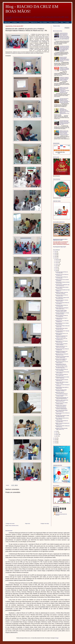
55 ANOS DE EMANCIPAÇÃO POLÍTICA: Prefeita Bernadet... (61, 408)
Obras (62, 22)
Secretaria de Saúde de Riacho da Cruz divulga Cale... (61, 306)
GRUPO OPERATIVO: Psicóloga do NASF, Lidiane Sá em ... (62, 308)
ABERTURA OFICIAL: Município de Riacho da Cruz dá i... (62, 354)
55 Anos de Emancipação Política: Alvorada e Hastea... (61, 395)
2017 (55, 258)
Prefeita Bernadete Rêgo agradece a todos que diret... (62, 388)
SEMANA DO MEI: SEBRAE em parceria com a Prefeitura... (61, 360)
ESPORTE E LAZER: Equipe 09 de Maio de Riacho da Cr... (62, 401)
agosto (57, 266)
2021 (55, 252)
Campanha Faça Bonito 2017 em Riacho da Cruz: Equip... (61, 347)
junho (57, 269)
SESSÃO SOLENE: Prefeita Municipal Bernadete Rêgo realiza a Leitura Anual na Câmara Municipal (64, 59)
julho (56, 267)
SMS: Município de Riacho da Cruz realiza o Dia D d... (62, 362)
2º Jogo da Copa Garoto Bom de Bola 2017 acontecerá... (62, 372)
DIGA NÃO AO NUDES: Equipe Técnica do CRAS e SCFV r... (61, 311)
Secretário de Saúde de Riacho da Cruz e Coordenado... (61, 370)
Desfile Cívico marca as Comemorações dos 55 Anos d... (62, 393)
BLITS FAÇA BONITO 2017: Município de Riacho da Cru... (62, 331)
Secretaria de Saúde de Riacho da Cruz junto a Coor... (61, 295)
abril (56, 431)
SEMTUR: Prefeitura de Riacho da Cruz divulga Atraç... (61, 316)
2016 (55, 438)
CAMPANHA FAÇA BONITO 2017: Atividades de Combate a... (61, 352)
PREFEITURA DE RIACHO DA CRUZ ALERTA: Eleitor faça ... (62, 378)
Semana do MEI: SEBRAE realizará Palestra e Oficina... (62, 383)
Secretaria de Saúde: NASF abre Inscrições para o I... (61, 339)
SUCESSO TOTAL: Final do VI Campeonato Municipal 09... (61, 406)
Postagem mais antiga (45, 524)
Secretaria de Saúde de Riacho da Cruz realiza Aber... (61, 272)
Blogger (57, 638)
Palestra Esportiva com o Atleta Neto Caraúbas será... (62, 321)
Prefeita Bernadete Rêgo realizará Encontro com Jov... (61, 329)
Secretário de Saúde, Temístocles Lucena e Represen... (61, 344)
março (57, 433)
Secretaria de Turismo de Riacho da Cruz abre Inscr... (62, 275)
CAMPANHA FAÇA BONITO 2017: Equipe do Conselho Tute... (61, 336)
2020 (55, 253)
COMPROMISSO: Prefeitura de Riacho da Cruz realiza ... (62, 283)
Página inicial (7, 22)
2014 (55, 441)
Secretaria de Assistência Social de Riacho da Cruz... (62, 380)
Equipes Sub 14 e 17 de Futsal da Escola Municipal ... (61, 342)
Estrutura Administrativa (24, 22)
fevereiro (57, 435)
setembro (57, 264)
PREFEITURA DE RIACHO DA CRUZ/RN (61, 515)
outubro (57, 263)
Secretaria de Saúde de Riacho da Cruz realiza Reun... (61, 421)
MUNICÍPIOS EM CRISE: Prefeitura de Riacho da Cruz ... (62, 426)
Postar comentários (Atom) (14, 526)
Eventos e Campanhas (54, 22)
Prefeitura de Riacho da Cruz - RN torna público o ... (61, 334)
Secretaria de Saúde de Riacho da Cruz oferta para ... (61, 278)
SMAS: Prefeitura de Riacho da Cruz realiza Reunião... (62, 419)
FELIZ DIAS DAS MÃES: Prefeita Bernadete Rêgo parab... (61, 367)
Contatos (67, 22)
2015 (55, 440)
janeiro (57, 436)
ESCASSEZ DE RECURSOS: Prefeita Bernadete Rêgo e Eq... (62, 416)
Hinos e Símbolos (43, 22)
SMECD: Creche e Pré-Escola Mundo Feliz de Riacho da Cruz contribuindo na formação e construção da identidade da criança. (64, 90)
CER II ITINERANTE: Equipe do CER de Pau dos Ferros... (62, 298)
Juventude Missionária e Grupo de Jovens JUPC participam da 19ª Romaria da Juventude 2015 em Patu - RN (65, 123)
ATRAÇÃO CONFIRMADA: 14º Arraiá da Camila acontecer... (62, 313)
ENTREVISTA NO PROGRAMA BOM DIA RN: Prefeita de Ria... (62, 357)
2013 (55, 443)
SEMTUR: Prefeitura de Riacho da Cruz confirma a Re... (61, 375)
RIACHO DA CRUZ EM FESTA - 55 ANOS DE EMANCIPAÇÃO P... (62, 398)
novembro (57, 261)
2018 (55, 256)
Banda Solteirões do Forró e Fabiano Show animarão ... (62, 324)
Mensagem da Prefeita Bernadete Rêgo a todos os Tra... (61, 429)
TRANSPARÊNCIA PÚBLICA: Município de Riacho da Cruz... (61, 365)
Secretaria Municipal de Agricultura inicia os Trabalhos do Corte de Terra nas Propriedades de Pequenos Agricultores (65, 101)
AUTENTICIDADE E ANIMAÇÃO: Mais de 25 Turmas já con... (62, 285)
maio (56, 271)
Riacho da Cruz (34, 22)
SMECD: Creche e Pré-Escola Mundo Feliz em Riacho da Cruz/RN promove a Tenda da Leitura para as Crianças (64, 133)
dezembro (57, 259)
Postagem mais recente (10, 524)
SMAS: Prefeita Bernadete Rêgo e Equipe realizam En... (61, 411)
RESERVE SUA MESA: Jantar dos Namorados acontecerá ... (62, 293)
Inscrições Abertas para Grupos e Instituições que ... (61, 319)
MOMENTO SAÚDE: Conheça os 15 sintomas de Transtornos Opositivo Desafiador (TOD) (64, 69)
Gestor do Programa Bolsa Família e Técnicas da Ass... (62, 288)
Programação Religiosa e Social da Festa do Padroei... (62, 301)
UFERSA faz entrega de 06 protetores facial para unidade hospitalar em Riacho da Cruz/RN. (64, 79)
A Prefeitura (14, 22)
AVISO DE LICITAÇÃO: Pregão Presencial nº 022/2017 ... (61, 390)
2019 (55, 255)
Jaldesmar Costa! (59, 512)
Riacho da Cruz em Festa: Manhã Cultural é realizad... (61, 403)
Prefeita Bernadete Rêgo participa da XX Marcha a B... (62, 349)
